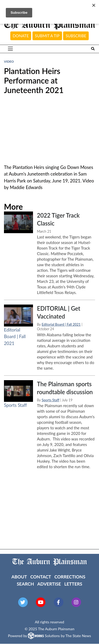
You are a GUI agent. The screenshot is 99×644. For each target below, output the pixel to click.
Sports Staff (15, 405)
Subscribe (76, 36)
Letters (73, 584)
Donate (21, 36)
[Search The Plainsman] (93, 49)
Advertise (49, 584)
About (19, 577)
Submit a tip (47, 36)
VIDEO (9, 61)
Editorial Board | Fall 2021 (15, 337)
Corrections (70, 577)
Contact (41, 577)
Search (25, 584)
